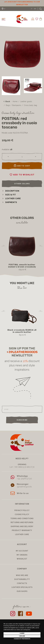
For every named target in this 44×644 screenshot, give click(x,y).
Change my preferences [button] (22, 639)
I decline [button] (22, 636)
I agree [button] (22, 633)
